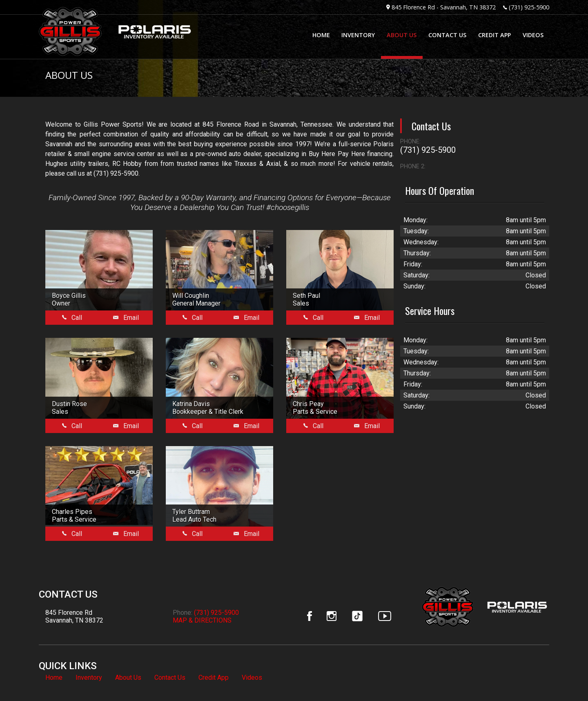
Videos (252, 678)
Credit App (214, 678)
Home (54, 678)
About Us (128, 678)
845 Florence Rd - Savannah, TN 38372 (444, 7)
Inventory (89, 678)
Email (126, 318)
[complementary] (563, 676)
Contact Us (170, 678)
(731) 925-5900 (529, 7)
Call (72, 318)
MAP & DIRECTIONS (202, 620)
